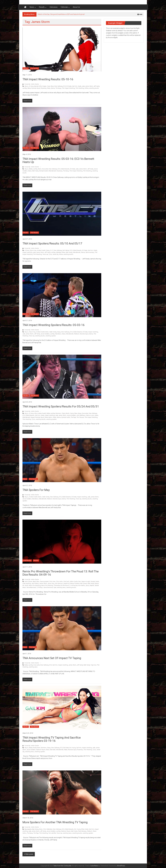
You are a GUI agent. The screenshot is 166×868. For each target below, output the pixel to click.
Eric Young (73, 748)
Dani (80, 582)
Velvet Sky (56, 254)
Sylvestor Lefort (66, 417)
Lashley (25, 88)
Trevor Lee (45, 254)
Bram (40, 169)
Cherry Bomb (65, 413)
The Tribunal (80, 417)
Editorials (64, 7)
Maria (29, 88)
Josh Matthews (81, 415)
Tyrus (50, 254)
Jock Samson (59, 584)
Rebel (66, 750)
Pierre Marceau (82, 831)
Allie (35, 413)
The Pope (73, 417)
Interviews (54, 7)
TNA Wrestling (80, 88)
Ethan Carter (85, 829)
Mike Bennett (52, 171)
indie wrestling (27, 584)
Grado (80, 86)
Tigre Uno (93, 665)
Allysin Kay (33, 250)
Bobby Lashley (33, 169)
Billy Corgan (43, 86)
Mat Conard (83, 584)
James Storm (89, 86)
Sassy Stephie (90, 585)
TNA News (33, 647)
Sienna (53, 88)
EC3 (65, 86)
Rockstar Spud (36, 88)
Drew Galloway (58, 86)
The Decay (58, 88)
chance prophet (44, 582)
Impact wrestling (27, 252)
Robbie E (77, 334)
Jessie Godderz (45, 334)
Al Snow (31, 86)
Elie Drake (66, 748)
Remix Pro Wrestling (35, 585)
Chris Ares (52, 582)
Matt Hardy (35, 171)
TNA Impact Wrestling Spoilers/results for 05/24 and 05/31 (61, 406)
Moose (97, 584)
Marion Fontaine (75, 584)
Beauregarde (28, 829)
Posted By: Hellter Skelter (32, 84)
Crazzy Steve (74, 413)
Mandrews (58, 334)
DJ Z (51, 250)
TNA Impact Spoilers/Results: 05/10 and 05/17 (52, 243)
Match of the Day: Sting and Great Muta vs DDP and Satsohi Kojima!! (61, 14)
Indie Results (27, 561)
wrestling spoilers (51, 336)
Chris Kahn (59, 582)
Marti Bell (53, 750)
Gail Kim (75, 86)
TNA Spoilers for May (36, 490)
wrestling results (94, 88)
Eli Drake (69, 86)
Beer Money (35, 829)
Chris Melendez (48, 829)
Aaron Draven (28, 582)
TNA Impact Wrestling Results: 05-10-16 (48, 79)
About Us (76, 7)
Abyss (26, 86)
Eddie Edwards (65, 169)
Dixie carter (45, 169)
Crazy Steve (50, 86)
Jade (83, 86)
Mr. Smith (25, 585)
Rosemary (44, 88)
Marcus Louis (90, 415)
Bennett (36, 86)
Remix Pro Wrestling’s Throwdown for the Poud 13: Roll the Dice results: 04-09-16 (61, 573)
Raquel (33, 417)
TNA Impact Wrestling (68, 88)
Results (42, 7)
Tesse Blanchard (31, 587)
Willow (87, 88)
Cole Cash (66, 582)
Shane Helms (48, 417)
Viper (55, 587)
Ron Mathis (82, 585)
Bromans (58, 413)
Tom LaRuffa (52, 833)
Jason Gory (51, 584)
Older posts (29, 854)
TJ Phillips (40, 587)
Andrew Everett (41, 250)
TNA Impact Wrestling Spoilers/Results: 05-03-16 (53, 325)
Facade (93, 582)
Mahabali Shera (61, 252)
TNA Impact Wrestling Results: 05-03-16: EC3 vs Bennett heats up (58, 160)
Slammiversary (90, 252)
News (32, 7)
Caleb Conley (53, 332)
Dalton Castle (74, 582)
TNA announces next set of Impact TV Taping (52, 658)
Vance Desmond (48, 587)
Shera (49, 88)
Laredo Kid (66, 584)
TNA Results (34, 68)
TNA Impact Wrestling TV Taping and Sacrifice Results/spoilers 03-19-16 (52, 739)
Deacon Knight (86, 582)
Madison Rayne (41, 750)
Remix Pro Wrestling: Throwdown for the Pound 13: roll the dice (59, 585)
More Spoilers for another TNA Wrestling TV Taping (55, 822)
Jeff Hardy (97, 86)
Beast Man (36, 582)
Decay (48, 250)
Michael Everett (43, 171)
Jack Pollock (35, 584)
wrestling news (61, 587)
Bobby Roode (33, 748)
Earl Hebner (66, 250)
